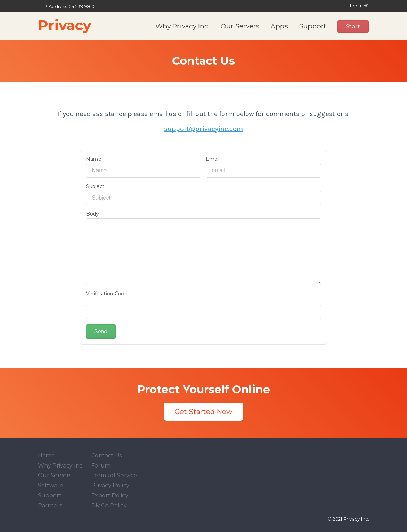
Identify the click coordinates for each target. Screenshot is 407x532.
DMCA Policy (109, 505)
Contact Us (107, 456)
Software (50, 485)
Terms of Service (114, 475)
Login (360, 6)
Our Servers (240, 26)
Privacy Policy (110, 485)
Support (313, 26)
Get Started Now (203, 412)
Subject (95, 186)
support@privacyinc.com (203, 129)
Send (101, 332)
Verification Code (107, 294)
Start (353, 26)
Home (46, 456)
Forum (101, 466)
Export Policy (110, 495)
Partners (50, 505)
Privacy (65, 25)
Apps (279, 26)
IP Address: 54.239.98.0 (66, 7)
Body (92, 214)
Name (94, 159)
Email (213, 159)
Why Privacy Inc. (183, 26)
